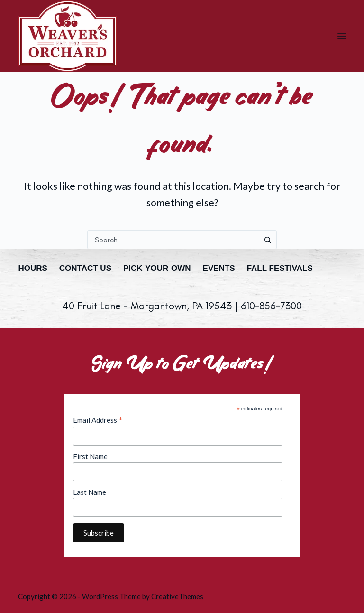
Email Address (98, 420)
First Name (90, 456)
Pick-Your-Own (157, 268)
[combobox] (173, 240)
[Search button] (267, 240)
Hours (32, 268)
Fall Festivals (280, 268)
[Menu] (342, 36)
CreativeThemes (177, 596)
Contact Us (85, 268)
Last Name (90, 492)
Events (219, 268)
